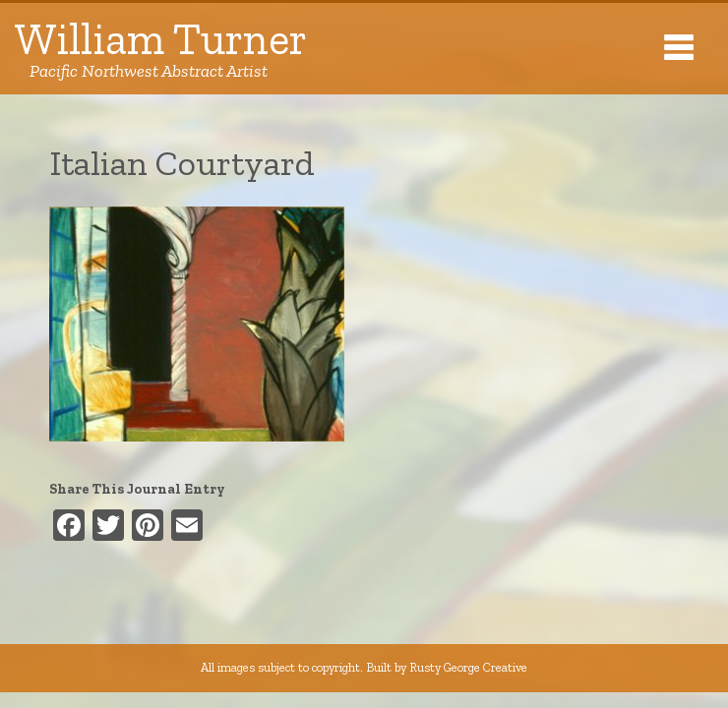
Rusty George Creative (468, 667)
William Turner (161, 49)
